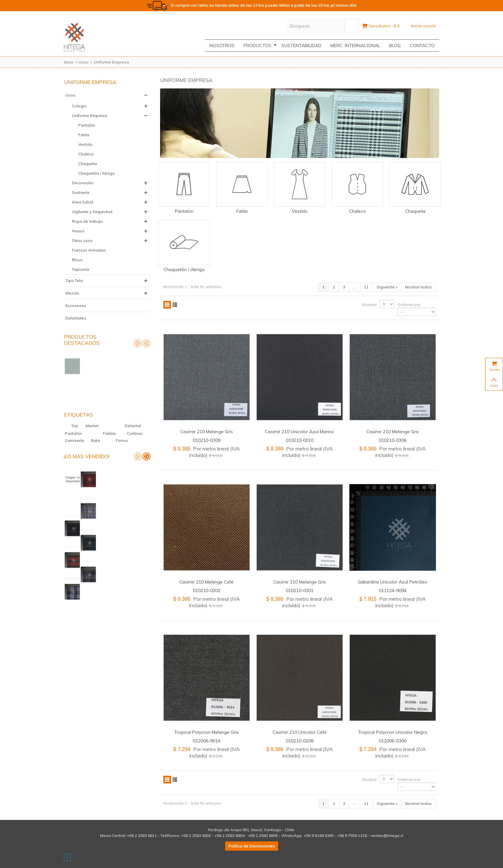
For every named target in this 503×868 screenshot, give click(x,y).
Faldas (113, 410)
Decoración (83, 183)
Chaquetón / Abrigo (97, 173)
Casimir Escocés (100, 475)
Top (77, 403)
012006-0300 (393, 741)
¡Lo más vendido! (87, 433)
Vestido (85, 144)
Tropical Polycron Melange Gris (206, 732)
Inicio (69, 62)
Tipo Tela (74, 281)
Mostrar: (370, 305)
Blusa (77, 260)
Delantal (133, 403)
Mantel (95, 403)
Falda (84, 135)
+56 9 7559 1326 (352, 835)
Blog (395, 45)
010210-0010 (300, 440)
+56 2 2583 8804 (230, 835)
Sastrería (81, 192)
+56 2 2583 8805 (263, 835)
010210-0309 (207, 440)
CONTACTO (422, 45)
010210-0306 (393, 440)
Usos (84, 62)
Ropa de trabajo (87, 221)
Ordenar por (409, 305)
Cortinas (135, 410)
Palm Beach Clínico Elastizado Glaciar (113, 452)
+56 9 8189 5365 (319, 835)
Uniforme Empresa (90, 116)
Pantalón (87, 125)
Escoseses (76, 306)
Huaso (78, 231)
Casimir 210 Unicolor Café (300, 732)
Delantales (76, 318)
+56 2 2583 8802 (196, 835)
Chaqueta (88, 164)
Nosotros (222, 45)
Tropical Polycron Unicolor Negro (393, 732)
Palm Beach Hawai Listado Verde (117, 359)
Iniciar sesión (423, 26)
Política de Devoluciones (252, 846)
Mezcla (72, 293)
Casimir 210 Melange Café (206, 582)
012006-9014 (207, 741)
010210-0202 (207, 590)
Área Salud (82, 202)
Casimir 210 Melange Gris (207, 431)
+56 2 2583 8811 (142, 835)
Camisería (75, 417)
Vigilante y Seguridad (92, 212)
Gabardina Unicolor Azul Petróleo (392, 582)
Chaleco (86, 154)
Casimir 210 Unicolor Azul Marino (299, 431)
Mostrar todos (418, 287)
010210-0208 (300, 741)
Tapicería (81, 269)
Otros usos (82, 240)
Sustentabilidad (301, 45)
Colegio (79, 106)
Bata (96, 417)
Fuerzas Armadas (89, 250)
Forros (122, 417)
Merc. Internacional (355, 45)
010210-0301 (300, 590)
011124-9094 (393, 590)
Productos (260, 45)
